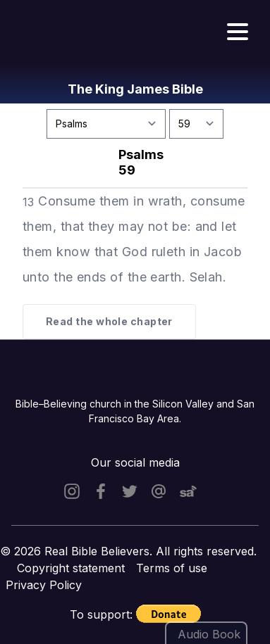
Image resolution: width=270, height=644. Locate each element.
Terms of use (172, 568)
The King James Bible (135, 89)
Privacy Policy (44, 585)
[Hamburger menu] (238, 32)
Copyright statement (71, 568)
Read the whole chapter (109, 321)
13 (29, 202)
